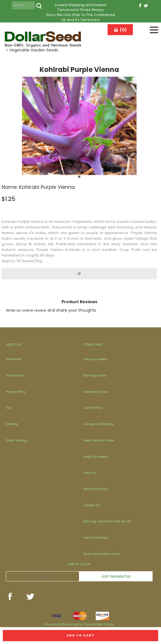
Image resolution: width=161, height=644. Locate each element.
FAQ (9, 408)
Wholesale (13, 359)
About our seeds (95, 359)
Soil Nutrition (93, 408)
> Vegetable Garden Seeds (32, 50)
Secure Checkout (96, 538)
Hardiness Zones (96, 392)
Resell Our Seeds (96, 457)
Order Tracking (16, 440)
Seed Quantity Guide (99, 440)
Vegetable (82, 222)
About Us (90, 473)
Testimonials (15, 376)
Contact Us (91, 505)
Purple (24, 222)
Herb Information (96, 489)
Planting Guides (95, 376)
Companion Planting (99, 424)
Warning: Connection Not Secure (107, 521)
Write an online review (26, 310)
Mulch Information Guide (102, 554)
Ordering (12, 424)
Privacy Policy (16, 392)
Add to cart (81, 635)
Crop (124, 250)
